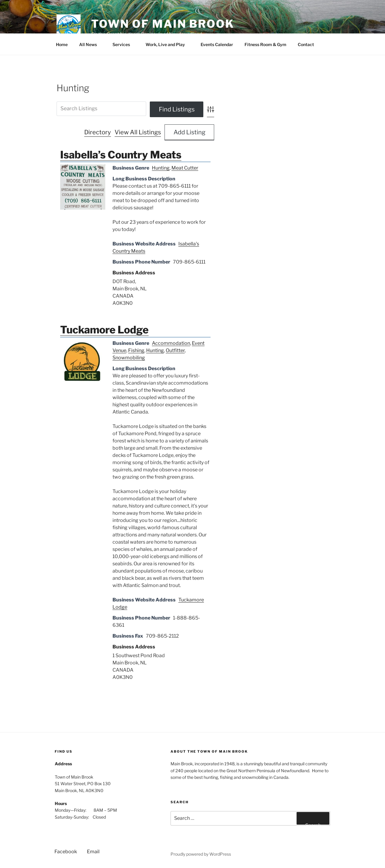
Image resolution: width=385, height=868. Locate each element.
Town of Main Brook (163, 24)
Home (62, 44)
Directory (98, 132)
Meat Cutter (185, 168)
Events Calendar (217, 44)
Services (124, 44)
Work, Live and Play (168, 44)
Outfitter (175, 350)
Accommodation (171, 343)
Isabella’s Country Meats (121, 155)
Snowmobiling (129, 358)
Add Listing (189, 132)
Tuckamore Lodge (104, 330)
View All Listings (138, 132)
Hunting (161, 168)
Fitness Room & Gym (265, 44)
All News (91, 44)
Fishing (136, 350)
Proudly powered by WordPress (201, 854)
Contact (309, 44)
